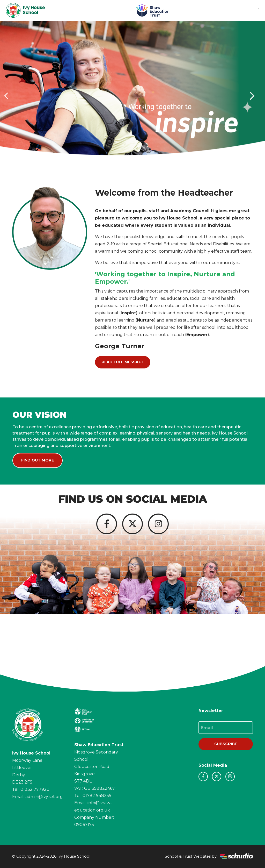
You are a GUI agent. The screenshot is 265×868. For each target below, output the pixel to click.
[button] (7, 95)
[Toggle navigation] (259, 10)
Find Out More (38, 460)
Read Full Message (123, 362)
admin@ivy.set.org (44, 797)
